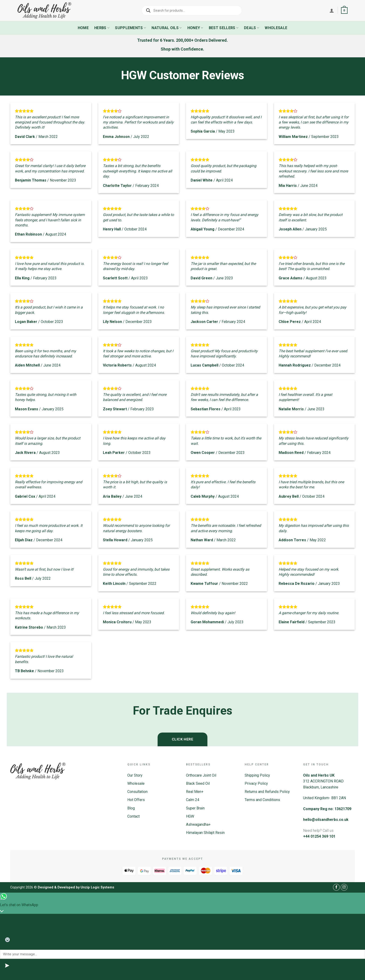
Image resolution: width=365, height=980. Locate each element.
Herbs (102, 28)
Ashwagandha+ (198, 824)
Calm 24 (193, 800)
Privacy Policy (256, 783)
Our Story (135, 775)
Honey (195, 28)
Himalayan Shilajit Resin (205, 833)
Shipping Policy (257, 775)
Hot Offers (136, 800)
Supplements (130, 28)
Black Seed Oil (198, 783)
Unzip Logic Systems (97, 887)
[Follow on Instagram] (344, 887)
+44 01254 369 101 (319, 836)
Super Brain (195, 808)
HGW (190, 816)
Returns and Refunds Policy (267, 792)
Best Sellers (224, 28)
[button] (344, 10)
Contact (133, 816)
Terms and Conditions (262, 800)
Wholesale (276, 28)
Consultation (137, 792)
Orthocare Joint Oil (201, 775)
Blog (131, 808)
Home (83, 28)
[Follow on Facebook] (336, 887)
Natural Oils (167, 28)
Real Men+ (195, 792)
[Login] (332, 10)
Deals (252, 28)
